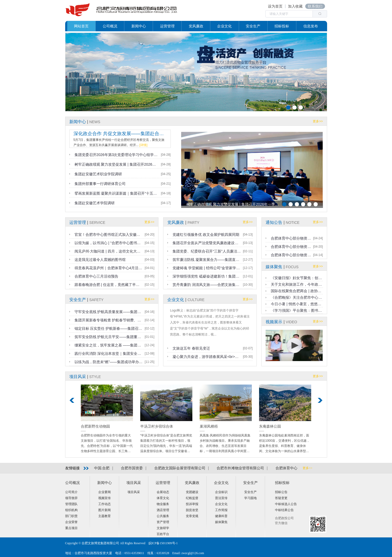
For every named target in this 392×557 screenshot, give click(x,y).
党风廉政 (176, 222)
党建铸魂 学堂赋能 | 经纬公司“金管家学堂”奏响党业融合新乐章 (207, 268)
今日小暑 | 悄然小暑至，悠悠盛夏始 (297, 304)
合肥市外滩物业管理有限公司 (240, 468)
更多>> (318, 121)
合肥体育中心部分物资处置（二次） (291, 243)
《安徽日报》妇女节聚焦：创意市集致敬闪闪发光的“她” (297, 278)
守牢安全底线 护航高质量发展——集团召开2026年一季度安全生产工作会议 (109, 312)
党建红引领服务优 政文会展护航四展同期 (206, 235)
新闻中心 (78, 122)
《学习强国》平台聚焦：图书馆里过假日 (297, 310)
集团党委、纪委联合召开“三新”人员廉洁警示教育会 (207, 251)
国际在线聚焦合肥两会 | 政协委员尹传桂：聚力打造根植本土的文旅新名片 (297, 291)
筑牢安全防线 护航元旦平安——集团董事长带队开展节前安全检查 (109, 337)
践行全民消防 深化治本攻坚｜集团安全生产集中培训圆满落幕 (109, 354)
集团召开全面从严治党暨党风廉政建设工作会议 (207, 243)
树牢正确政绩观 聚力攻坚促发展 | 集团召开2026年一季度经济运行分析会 (117, 164)
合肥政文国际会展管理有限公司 (180, 468)
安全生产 (78, 300)
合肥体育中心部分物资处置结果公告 (291, 251)
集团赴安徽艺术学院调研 (95, 203)
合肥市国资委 (132, 468)
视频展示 (274, 322)
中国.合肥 (102, 468)
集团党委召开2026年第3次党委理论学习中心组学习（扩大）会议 (117, 155)
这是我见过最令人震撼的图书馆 (100, 260)
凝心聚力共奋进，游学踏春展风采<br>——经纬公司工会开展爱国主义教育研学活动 (207, 357)
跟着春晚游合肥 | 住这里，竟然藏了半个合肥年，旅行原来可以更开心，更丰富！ (109, 285)
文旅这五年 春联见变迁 (191, 348)
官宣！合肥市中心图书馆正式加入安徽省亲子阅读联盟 (109, 235)
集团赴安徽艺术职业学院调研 (98, 174)
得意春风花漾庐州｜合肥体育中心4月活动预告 (109, 268)
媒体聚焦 (274, 267)
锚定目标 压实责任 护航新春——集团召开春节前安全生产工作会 (109, 328)
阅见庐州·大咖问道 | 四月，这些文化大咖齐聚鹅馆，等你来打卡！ (109, 251)
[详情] (143, 145)
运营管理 (78, 222)
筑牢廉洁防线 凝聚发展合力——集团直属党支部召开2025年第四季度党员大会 (207, 260)
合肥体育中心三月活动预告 (96, 276)
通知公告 (274, 222)
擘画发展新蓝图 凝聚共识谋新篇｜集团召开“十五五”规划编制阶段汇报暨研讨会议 (117, 193)
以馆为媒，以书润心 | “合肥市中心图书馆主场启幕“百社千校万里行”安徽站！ (109, 243)
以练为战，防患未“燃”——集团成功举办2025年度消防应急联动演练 (109, 362)
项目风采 (78, 377)
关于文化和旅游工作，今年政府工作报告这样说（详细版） (297, 284)
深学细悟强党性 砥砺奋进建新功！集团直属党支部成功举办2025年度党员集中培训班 (207, 276)
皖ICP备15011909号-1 (163, 543)
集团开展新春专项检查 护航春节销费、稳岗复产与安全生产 (109, 320)
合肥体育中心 (286, 468)
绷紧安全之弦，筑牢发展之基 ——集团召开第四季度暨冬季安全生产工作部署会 (109, 345)
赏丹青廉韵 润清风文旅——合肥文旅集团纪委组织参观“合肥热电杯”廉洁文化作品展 (207, 285)
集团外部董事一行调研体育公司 (100, 184)
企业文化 (176, 300)
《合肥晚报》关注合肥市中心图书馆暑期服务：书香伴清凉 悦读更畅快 (297, 297)
